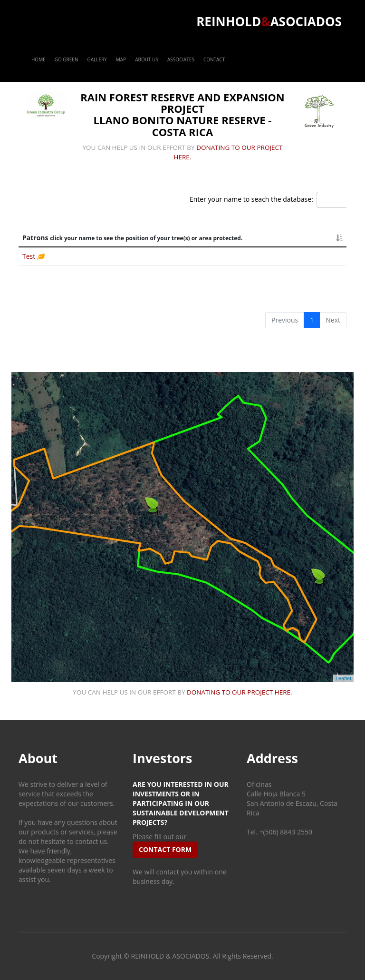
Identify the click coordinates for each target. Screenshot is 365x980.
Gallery (97, 59)
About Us (147, 59)
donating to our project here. (240, 692)
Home (38, 59)
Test (30, 256)
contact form (165, 849)
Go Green (67, 59)
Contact (214, 59)
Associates (181, 59)
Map (121, 59)
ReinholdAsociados (269, 21)
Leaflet (343, 678)
